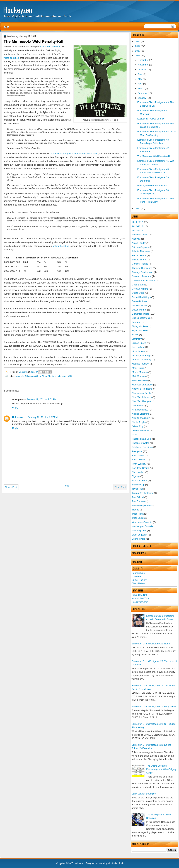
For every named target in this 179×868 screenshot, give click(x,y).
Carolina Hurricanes (142, 268)
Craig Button (138, 285)
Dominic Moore (140, 305)
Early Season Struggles (144, 794)
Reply (15, 408)
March (141, 88)
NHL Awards (138, 405)
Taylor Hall (137, 489)
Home (6, 26)
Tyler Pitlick (138, 514)
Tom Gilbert (138, 497)
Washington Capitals (142, 526)
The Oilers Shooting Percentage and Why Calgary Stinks (161, 769)
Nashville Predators (142, 389)
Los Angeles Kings (141, 355)
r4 (100, 863)
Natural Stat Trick (140, 598)
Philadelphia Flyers (142, 439)
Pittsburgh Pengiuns (142, 447)
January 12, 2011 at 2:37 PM (43, 417)
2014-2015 (137, 226)
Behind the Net (139, 595)
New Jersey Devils (141, 393)
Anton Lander (139, 243)
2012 (138, 51)
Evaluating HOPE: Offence (151, 119)
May (140, 79)
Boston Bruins (139, 255)
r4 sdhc (121, 863)
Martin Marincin (140, 372)
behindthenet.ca (61, 246)
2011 (138, 56)
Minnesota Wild (140, 381)
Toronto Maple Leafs (142, 506)
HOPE (135, 335)
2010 (138, 208)
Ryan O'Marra (139, 460)
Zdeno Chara (139, 539)
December (143, 60)
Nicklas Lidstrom (140, 414)
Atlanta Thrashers (141, 251)
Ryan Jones (138, 455)
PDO (134, 435)
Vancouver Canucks (142, 522)
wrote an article (11, 58)
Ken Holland (138, 347)
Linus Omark (138, 351)
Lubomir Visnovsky (142, 360)
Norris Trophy (139, 422)
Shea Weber (138, 472)
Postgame (137, 451)
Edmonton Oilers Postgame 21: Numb (151, 644)
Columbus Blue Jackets (144, 281)
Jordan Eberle (139, 343)
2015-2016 (137, 230)
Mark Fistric (138, 368)
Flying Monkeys (140, 326)
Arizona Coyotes (140, 247)
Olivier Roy (138, 426)
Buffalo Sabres (139, 260)
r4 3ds (114, 863)
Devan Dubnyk (139, 301)
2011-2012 (137, 222)
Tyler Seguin (138, 518)
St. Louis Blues (140, 481)
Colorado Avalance (142, 276)
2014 (138, 46)
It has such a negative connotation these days (74, 154)
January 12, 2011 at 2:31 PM (41, 399)
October (142, 69)
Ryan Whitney (139, 464)
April (140, 84)
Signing (136, 476)
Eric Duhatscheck (141, 318)
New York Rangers (141, 401)
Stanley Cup (138, 485)
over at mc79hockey (50, 47)
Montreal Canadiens (142, 385)
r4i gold (106, 863)
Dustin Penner (139, 310)
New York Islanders (142, 397)
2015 (138, 41)
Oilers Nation (138, 583)
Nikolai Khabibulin (141, 418)
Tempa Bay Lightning (143, 493)
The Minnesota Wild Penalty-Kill (154, 156)
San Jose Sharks (141, 468)
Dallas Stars (138, 293)
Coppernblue (138, 573)
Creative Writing (140, 289)
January (142, 98)
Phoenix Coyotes (141, 443)
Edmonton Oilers (141, 314)
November (143, 65)
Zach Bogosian (140, 535)
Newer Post (11, 487)
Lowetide (136, 576)
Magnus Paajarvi (141, 364)
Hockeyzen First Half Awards (152, 186)
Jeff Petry (137, 339)
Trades (136, 510)
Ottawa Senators (141, 430)
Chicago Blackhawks (143, 272)
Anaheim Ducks (140, 235)
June (140, 74)
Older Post (120, 487)
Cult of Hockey (139, 580)
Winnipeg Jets (139, 530)
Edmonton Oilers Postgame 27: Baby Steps (154, 706)
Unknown (23, 372)
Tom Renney (138, 501)
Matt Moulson (139, 376)
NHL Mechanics (140, 410)
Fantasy (136, 322)
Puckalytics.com (140, 602)
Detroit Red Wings (141, 297)
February (142, 93)
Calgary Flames (140, 264)
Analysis (136, 239)
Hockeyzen (18, 10)
